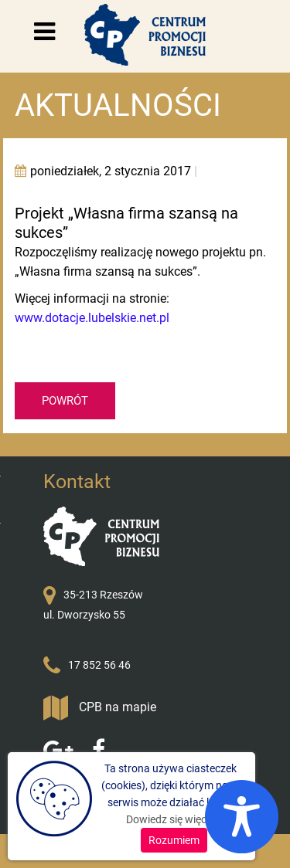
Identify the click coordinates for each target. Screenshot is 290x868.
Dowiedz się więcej (170, 819)
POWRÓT (65, 401)
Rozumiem (174, 840)
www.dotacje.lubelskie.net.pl (92, 318)
